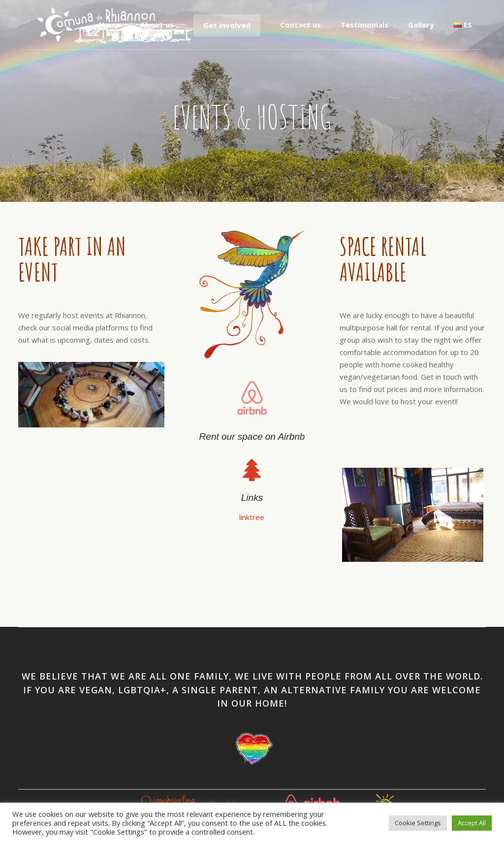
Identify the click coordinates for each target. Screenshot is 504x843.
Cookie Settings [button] (418, 823)
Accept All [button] (472, 823)
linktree (252, 517)
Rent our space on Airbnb (252, 437)
